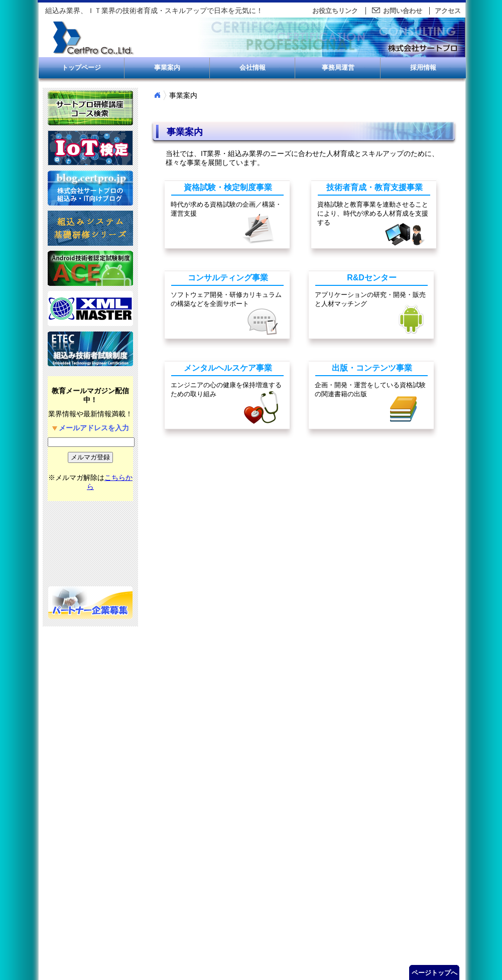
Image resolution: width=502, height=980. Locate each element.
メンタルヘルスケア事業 (228, 368)
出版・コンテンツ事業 (372, 368)
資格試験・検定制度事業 (228, 187)
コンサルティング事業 (228, 278)
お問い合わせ (397, 11)
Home (157, 95)
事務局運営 (338, 67)
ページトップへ (434, 973)
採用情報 (423, 67)
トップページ (81, 67)
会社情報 (253, 67)
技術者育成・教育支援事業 (374, 187)
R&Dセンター (372, 278)
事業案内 (167, 67)
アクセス (448, 11)
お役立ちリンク (335, 11)
